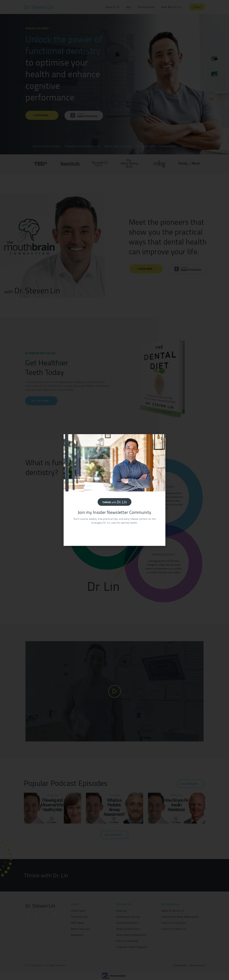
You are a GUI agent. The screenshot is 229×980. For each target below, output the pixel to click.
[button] (162, 439)
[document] (114, 490)
